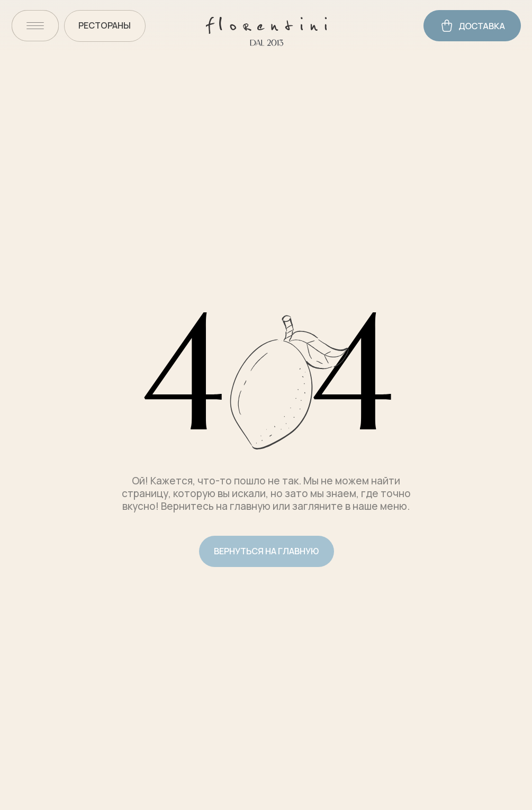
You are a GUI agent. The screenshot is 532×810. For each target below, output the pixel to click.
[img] (35, 26)
